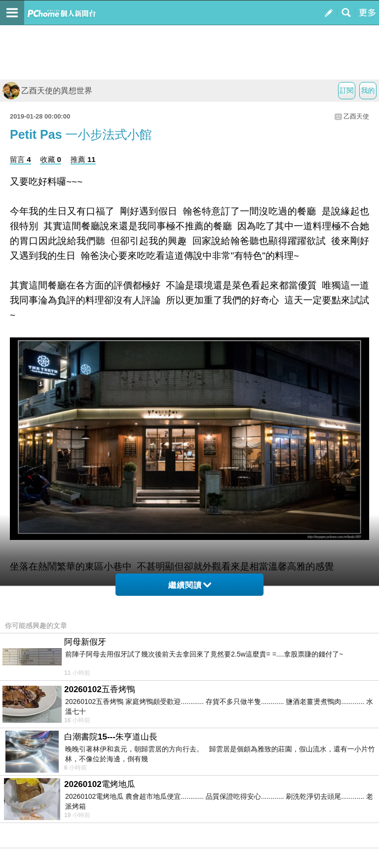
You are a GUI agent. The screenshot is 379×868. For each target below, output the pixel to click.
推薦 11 (83, 159)
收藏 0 (51, 159)
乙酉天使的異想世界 (47, 91)
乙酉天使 (356, 116)
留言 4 (20, 159)
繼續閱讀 (190, 585)
